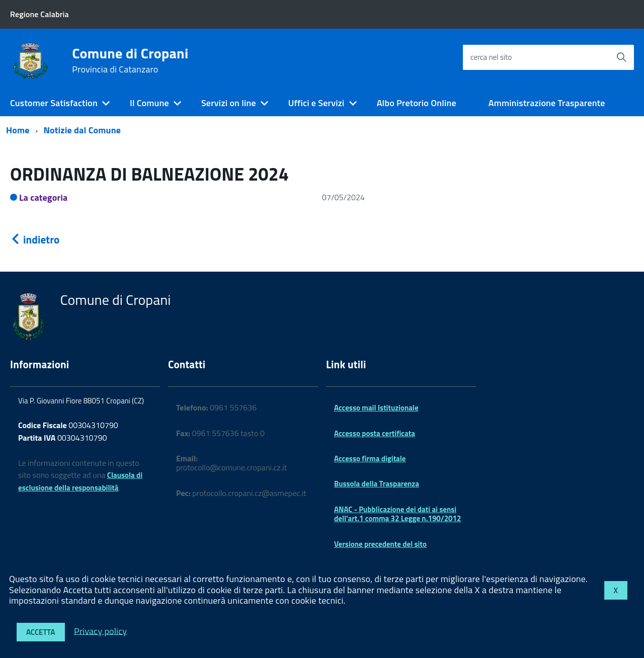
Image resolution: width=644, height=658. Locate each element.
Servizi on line (229, 103)
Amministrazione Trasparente (547, 103)
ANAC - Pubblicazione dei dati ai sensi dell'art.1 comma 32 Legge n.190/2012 (397, 514)
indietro (35, 239)
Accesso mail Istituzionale (376, 408)
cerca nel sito (491, 57)
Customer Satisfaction (54, 103)
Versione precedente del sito (380, 544)
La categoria (44, 197)
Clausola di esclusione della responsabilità (80, 481)
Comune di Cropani (130, 60)
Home (18, 130)
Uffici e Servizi (316, 103)
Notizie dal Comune (83, 130)
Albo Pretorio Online (417, 103)
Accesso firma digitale (370, 459)
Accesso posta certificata (375, 433)
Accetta (41, 632)
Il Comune (149, 103)
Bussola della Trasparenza (377, 484)
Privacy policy (100, 631)
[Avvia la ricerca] (621, 57)
